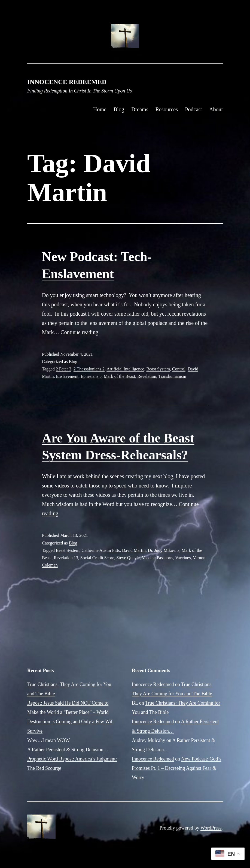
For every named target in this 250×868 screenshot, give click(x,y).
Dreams (140, 109)
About (216, 109)
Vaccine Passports (158, 558)
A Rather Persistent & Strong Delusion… (68, 750)
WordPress (211, 828)
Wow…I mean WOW (48, 740)
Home (100, 109)
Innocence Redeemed (67, 82)
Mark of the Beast (119, 376)
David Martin (134, 550)
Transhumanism (172, 376)
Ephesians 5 (91, 376)
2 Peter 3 (64, 369)
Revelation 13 (66, 558)
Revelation (147, 376)
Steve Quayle (128, 558)
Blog (119, 109)
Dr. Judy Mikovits (164, 550)
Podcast (193, 109)
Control (179, 369)
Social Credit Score (97, 558)
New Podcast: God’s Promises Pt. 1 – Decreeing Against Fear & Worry (176, 768)
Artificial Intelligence (125, 369)
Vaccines (183, 558)
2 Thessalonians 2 (89, 369)
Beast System (158, 369)
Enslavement (67, 376)
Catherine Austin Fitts (101, 550)
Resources (167, 109)
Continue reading (79, 332)
